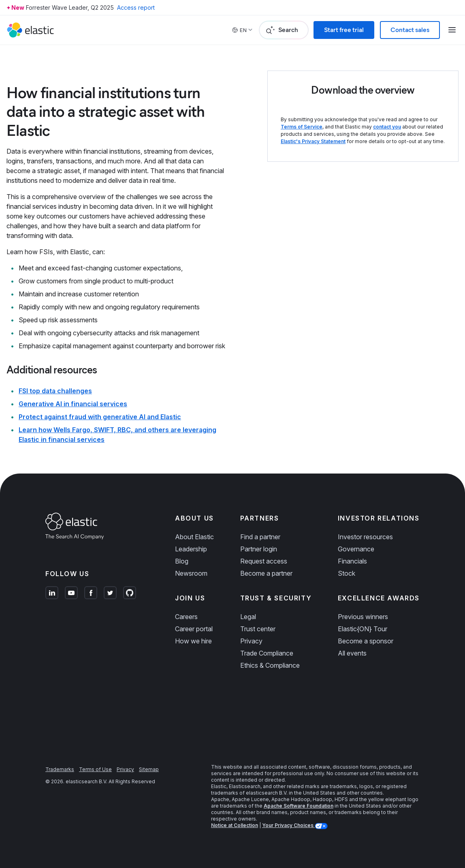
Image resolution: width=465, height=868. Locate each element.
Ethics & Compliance (270, 665)
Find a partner (260, 537)
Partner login (259, 549)
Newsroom (191, 573)
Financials (352, 561)
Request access (264, 561)
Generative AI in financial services (73, 404)
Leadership (191, 549)
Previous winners (363, 617)
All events (352, 653)
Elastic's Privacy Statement (313, 141)
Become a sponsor (366, 641)
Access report (136, 8)
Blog (182, 561)
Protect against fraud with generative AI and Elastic (100, 417)
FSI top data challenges (55, 391)
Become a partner (266, 573)
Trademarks (60, 769)
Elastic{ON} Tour (363, 629)
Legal (248, 617)
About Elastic (194, 537)
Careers (186, 617)
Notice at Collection (235, 825)
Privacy (251, 641)
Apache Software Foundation (299, 806)
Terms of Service (302, 127)
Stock (347, 573)
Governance (356, 549)
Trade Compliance (267, 653)
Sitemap (149, 769)
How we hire (193, 641)
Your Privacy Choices (288, 825)
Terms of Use (95, 769)
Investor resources (365, 537)
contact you (387, 127)
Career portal (194, 629)
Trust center (258, 629)
